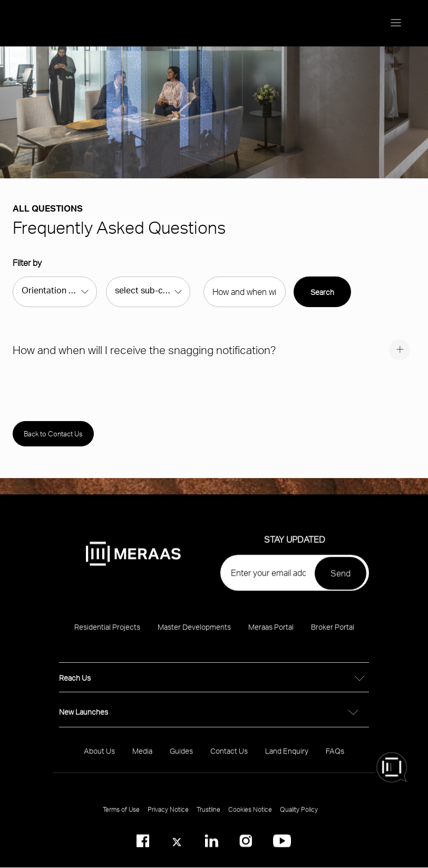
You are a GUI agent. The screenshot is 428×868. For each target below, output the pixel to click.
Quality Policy (299, 815)
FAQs (335, 756)
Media (142, 756)
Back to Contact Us (53, 434)
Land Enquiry (287, 756)
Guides (181, 756)
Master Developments (194, 632)
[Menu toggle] (396, 23)
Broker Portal (333, 632)
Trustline (208, 815)
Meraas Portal (271, 632)
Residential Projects (107, 632)
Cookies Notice (250, 815)
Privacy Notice (168, 815)
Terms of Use (121, 815)
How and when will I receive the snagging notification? (144, 350)
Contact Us (229, 756)
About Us (99, 756)
